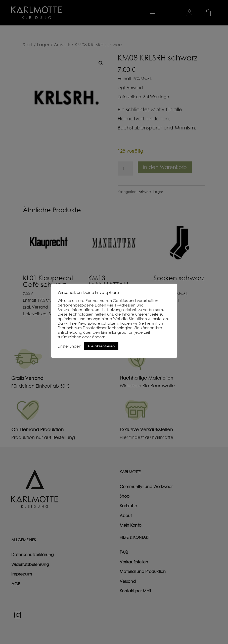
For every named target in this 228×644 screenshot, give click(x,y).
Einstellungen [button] (69, 346)
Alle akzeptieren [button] (101, 346)
